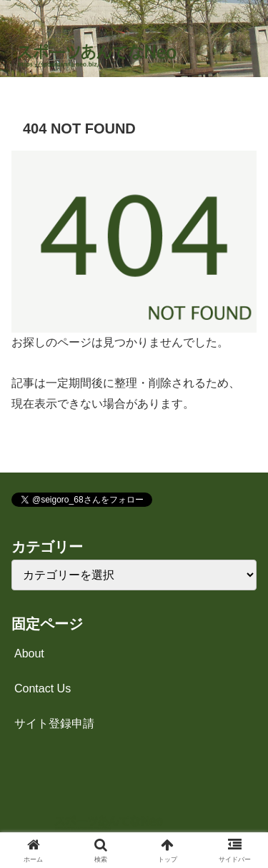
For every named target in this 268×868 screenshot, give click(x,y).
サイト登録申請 (54, 723)
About (29, 653)
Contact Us (43, 688)
